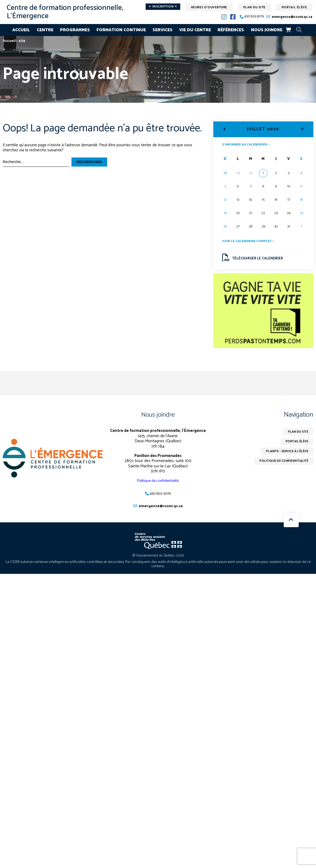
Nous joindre (267, 30)
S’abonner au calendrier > (247, 145)
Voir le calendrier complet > (249, 242)
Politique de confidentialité (158, 483)
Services (163, 30)
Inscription (163, 7)
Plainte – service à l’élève (284, 455)
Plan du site (254, 7)
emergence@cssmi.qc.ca (292, 17)
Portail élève (294, 7)
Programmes (75, 30)
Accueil (21, 30)
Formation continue (121, 30)
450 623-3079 (254, 17)
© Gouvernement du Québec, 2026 (158, 558)
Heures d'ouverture (209, 7)
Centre (45, 30)
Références (231, 30)
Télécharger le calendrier (254, 259)
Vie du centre (195, 30)
